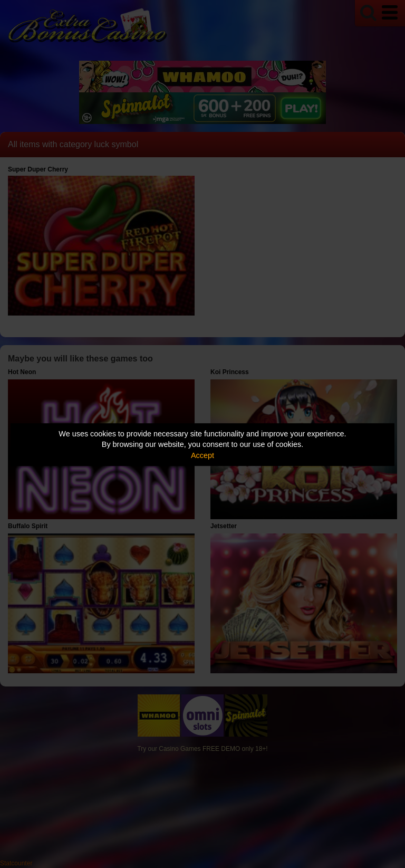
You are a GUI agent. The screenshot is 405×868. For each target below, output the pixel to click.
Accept (202, 455)
